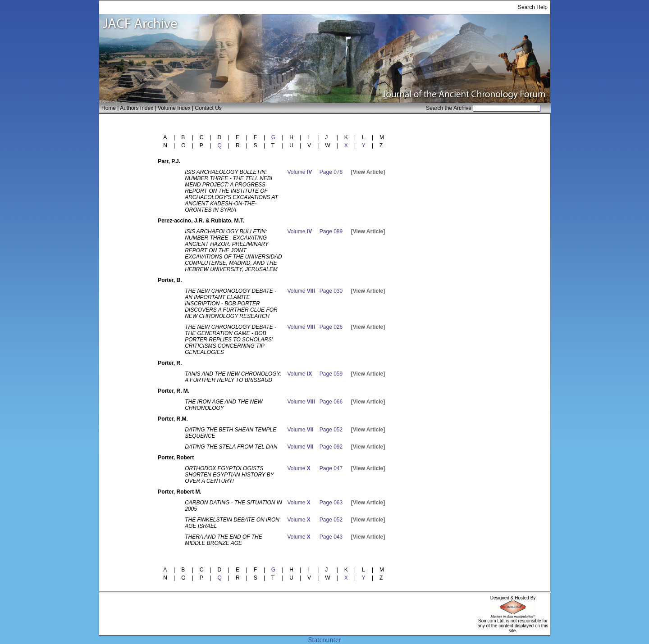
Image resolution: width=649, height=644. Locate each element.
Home (109, 108)
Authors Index (137, 108)
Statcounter (325, 640)
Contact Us (208, 108)
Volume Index (174, 108)
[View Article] (368, 172)
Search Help (533, 7)
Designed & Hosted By (513, 598)
